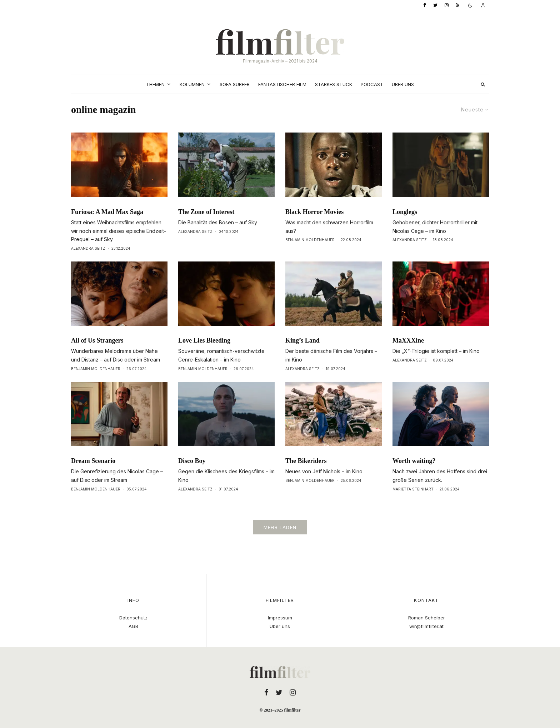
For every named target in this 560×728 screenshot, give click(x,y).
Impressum (280, 618)
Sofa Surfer (235, 84)
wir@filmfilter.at (426, 626)
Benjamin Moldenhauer (310, 240)
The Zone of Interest (206, 212)
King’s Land (302, 341)
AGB (133, 626)
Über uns (403, 84)
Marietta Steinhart (413, 490)
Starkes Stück (334, 84)
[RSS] (457, 6)
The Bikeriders (306, 462)
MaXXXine (408, 341)
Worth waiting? (414, 462)
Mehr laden (280, 527)
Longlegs (405, 212)
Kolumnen (192, 84)
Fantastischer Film (282, 84)
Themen (155, 84)
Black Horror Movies (314, 212)
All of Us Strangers (97, 341)
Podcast (372, 84)
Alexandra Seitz (88, 248)
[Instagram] (447, 6)
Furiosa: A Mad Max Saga (107, 212)
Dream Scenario (93, 462)
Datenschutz (133, 618)
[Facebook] (425, 6)
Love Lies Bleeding (204, 341)
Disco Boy (192, 462)
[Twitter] (435, 6)
